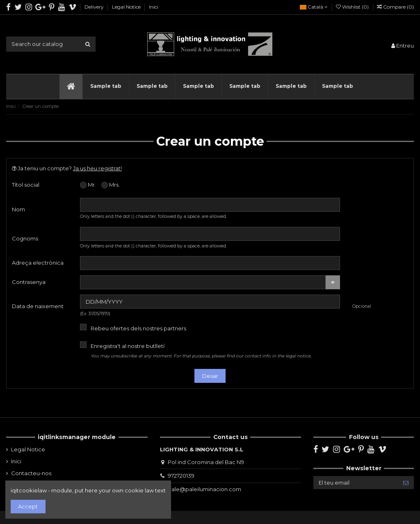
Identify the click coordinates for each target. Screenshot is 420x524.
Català (314, 7)
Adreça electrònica (38, 263)
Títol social (26, 185)
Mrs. (111, 185)
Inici (154, 7)
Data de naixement (38, 306)
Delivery (95, 7)
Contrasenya (29, 282)
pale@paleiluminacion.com (204, 489)
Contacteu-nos (31, 473)
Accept (28, 506)
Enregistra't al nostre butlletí (201, 351)
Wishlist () (353, 7)
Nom (18, 209)
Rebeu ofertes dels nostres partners (138, 328)
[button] (106, 87)
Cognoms (25, 238)
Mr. (88, 185)
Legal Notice (127, 7)
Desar (210, 376)
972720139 (181, 476)
